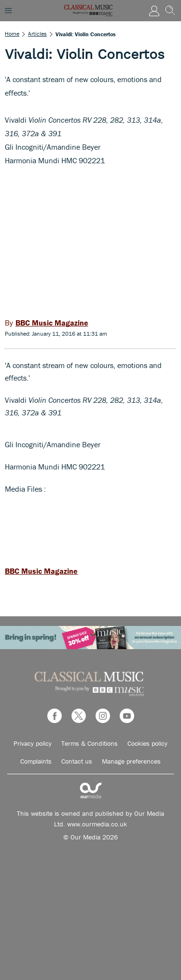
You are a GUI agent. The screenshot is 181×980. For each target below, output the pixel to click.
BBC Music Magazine (41, 571)
